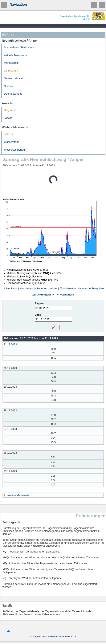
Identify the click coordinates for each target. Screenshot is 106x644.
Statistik (9, 86)
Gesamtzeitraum (14, 78)
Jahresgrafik (11, 71)
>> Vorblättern (65, 295)
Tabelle (8, 118)
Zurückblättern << (44, 295)
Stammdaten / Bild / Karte (19, 48)
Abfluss (8, 134)
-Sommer (41, 289)
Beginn (39, 303)
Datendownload (13, 94)
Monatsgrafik (12, 63)
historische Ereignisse (91, 289)
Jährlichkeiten (68, 289)
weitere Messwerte (18, 495)
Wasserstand (12, 142)
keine (14, 289)
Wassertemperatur (15, 150)
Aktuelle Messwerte (15, 55)
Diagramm (10, 110)
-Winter (53, 289)
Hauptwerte (26, 289)
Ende (38, 315)
